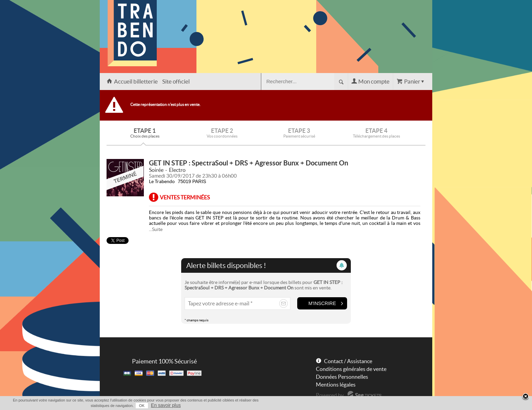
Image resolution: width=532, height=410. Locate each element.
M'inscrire (322, 303)
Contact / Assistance (348, 361)
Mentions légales (336, 385)
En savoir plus (166, 405)
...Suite (156, 229)
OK (142, 406)
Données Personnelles (342, 377)
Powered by (330, 395)
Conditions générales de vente (351, 369)
